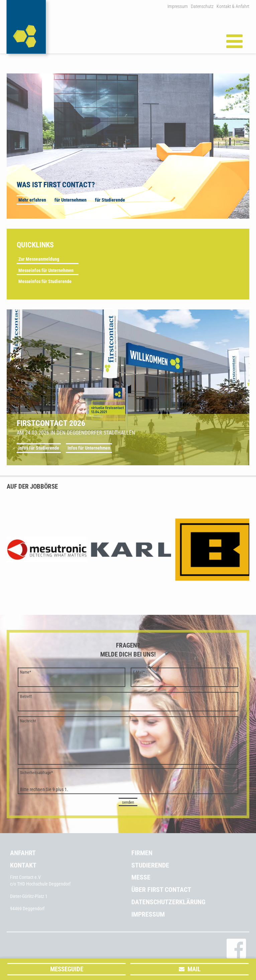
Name (26, 672)
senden (128, 802)
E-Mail (139, 672)
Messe (141, 877)
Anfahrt (23, 853)
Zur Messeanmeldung (39, 259)
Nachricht (28, 721)
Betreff (26, 697)
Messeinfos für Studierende (45, 281)
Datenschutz (202, 6)
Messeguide (67, 969)
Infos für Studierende (39, 448)
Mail (194, 969)
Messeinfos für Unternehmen (46, 270)
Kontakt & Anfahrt (233, 6)
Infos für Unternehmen (89, 448)
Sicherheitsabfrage (36, 773)
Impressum (178, 6)
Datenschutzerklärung (168, 902)
